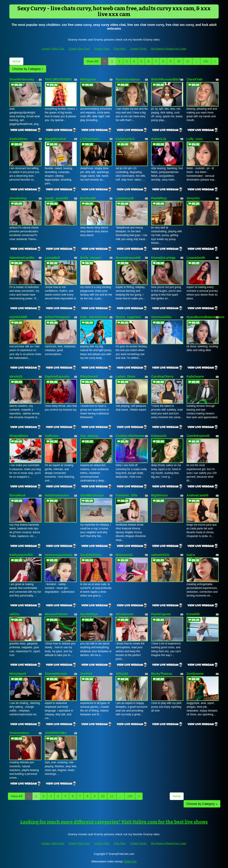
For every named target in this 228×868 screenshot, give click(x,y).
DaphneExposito (57, 376)
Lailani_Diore (125, 376)
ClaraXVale (195, 79)
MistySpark (18, 674)
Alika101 (122, 674)
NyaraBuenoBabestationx (206, 317)
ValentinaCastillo (22, 258)
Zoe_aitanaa (89, 436)
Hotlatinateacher (57, 495)
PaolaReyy (159, 198)
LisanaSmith (196, 258)
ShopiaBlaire (19, 436)
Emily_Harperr (91, 258)
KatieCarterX (125, 139)
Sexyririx (193, 198)
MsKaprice (88, 79)
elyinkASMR (18, 317)
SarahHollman (91, 555)
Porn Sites (120, 48)
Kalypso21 (159, 436)
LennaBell (52, 258)
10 (179, 61)
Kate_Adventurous (94, 317)
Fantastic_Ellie (126, 495)
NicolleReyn (89, 614)
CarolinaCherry (162, 376)
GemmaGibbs (161, 317)
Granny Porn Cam (79, 48)
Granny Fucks (138, 48)
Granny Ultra (102, 48)
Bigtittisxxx (160, 495)
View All (92, 61)
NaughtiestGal (55, 139)
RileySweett (89, 376)
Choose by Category (28, 69)
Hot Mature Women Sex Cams (169, 48)
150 (206, 61)
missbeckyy (18, 198)
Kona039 (193, 614)
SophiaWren (18, 139)
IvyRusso (52, 436)
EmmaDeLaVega (163, 258)
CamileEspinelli (198, 436)
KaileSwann (195, 376)
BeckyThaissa (162, 674)
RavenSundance (128, 79)
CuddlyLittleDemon (130, 436)
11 (188, 61)
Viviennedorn (19, 733)
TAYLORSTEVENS (58, 79)
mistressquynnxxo (59, 555)
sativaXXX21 (160, 555)
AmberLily (159, 139)
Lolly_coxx (195, 139)
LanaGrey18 (124, 198)
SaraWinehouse (92, 495)
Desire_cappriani (128, 317)
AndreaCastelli (197, 495)
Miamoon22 (124, 555)
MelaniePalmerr (56, 614)
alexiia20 (16, 376)
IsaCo (191, 555)
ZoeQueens (195, 674)
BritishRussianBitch (166, 79)
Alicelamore (124, 614)
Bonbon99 (88, 198)
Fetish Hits (130, 862)
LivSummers (90, 139)
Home (16, 61)
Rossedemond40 (128, 258)
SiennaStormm (56, 674)
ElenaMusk (17, 495)
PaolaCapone (161, 614)
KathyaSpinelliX (21, 555)
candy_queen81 (56, 198)
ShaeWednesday (22, 79)
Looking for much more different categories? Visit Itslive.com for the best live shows (114, 822)
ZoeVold (86, 674)
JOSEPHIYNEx (56, 733)
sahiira (14, 614)
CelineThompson (57, 317)
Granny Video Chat (53, 48)
